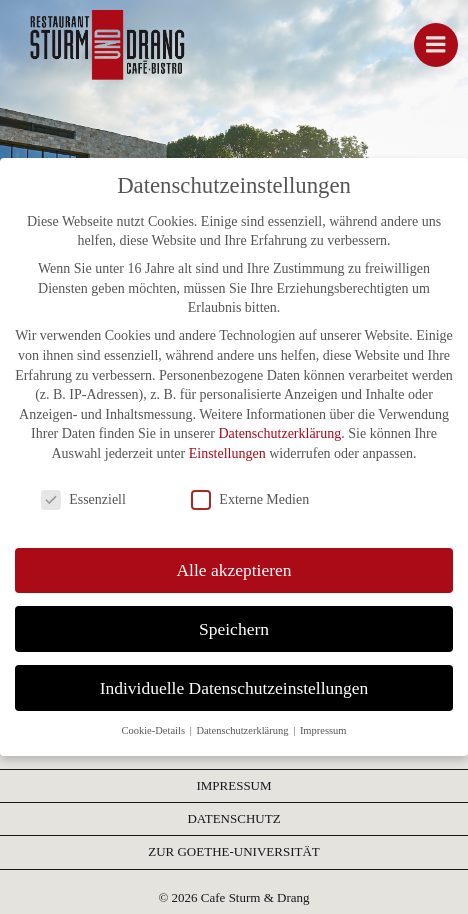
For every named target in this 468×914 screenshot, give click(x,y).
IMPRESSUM (233, 785)
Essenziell (83, 499)
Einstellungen (227, 453)
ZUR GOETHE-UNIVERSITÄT (234, 851)
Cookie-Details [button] (154, 730)
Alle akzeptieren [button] (233, 570)
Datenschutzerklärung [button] (243, 730)
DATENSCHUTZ (233, 818)
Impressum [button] (323, 730)
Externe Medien (250, 499)
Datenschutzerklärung (279, 433)
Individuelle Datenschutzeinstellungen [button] (234, 688)
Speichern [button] (234, 629)
